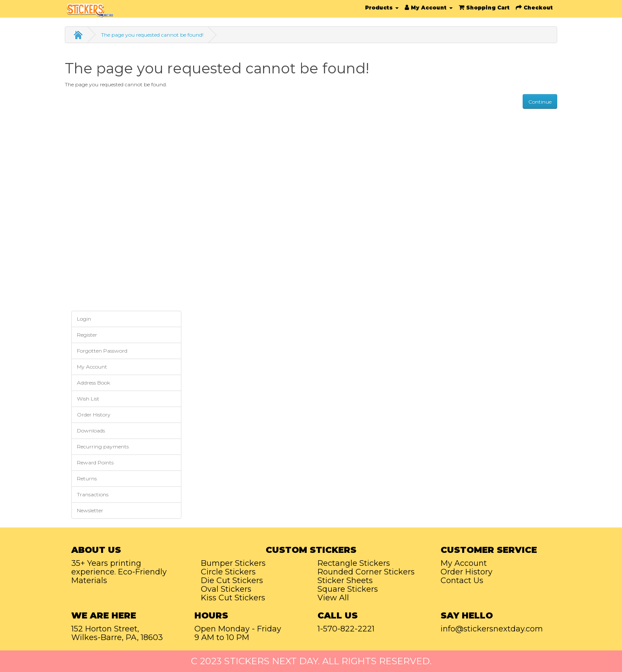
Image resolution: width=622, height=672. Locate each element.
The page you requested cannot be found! (152, 35)
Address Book (94, 383)
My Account (92, 367)
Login (84, 319)
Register (87, 335)
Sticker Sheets (345, 581)
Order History (94, 415)
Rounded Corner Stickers (366, 572)
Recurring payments (103, 446)
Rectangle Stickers (354, 563)
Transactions (93, 494)
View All (333, 598)
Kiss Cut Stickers (233, 598)
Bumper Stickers (233, 563)
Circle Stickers (228, 572)
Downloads (91, 431)
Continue (540, 102)
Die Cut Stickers (232, 581)
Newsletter (90, 510)
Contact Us (462, 581)
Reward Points (95, 462)
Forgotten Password (102, 351)
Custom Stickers (311, 550)
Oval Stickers (226, 589)
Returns (87, 478)
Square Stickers (348, 589)
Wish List (88, 399)
